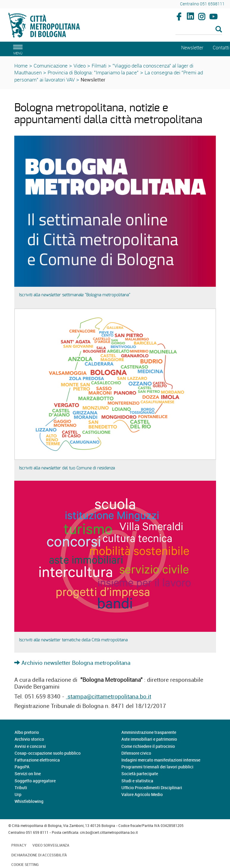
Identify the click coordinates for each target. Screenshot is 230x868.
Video (80, 66)
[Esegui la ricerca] (219, 30)
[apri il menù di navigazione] (17, 49)
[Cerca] (199, 30)
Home (21, 66)
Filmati (99, 66)
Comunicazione (51, 66)
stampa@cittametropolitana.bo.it (109, 696)
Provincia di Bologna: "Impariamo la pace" (93, 72)
